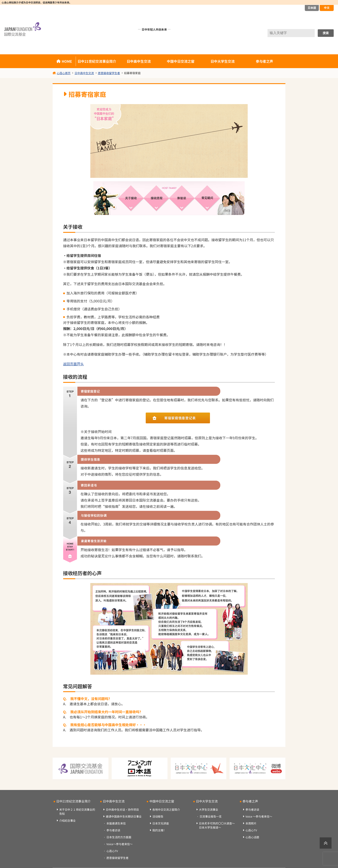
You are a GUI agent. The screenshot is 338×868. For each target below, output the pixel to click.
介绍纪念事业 (68, 820)
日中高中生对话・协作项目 (122, 809)
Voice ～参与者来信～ (259, 816)
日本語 (312, 8)
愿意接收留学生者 (117, 858)
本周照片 (251, 823)
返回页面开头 (74, 364)
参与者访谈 (113, 830)
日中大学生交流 (222, 61)
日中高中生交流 (139, 61)
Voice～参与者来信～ (120, 844)
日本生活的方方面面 (119, 837)
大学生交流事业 (209, 809)
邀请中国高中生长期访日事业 (124, 816)
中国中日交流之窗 (181, 61)
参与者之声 (264, 61)
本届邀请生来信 (116, 823)
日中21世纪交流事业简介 (97, 61)
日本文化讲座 (161, 823)
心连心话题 (252, 837)
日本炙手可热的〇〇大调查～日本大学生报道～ (217, 825)
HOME (67, 61)
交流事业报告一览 (211, 816)
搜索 (326, 33)
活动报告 (158, 816)
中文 (327, 8)
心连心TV (112, 851)
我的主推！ (159, 830)
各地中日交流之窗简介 (166, 809)
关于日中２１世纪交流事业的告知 (77, 812)
